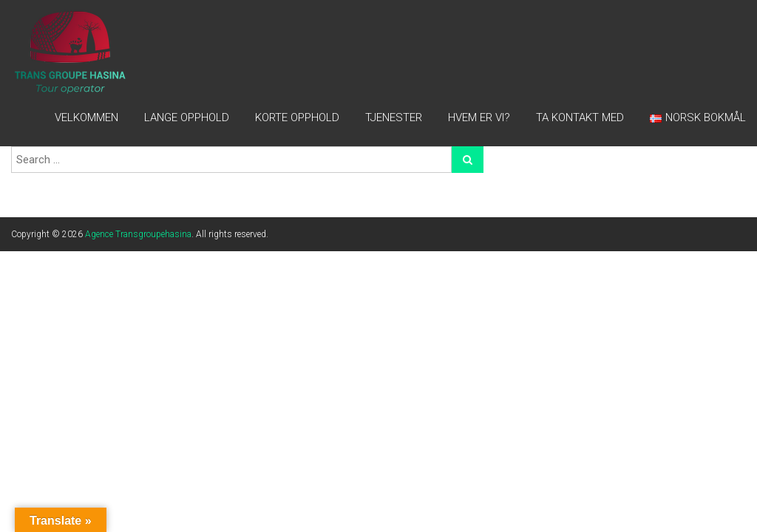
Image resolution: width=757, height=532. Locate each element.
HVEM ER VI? (479, 117)
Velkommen (86, 117)
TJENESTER (394, 117)
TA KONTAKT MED (580, 117)
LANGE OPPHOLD (187, 117)
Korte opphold (297, 117)
